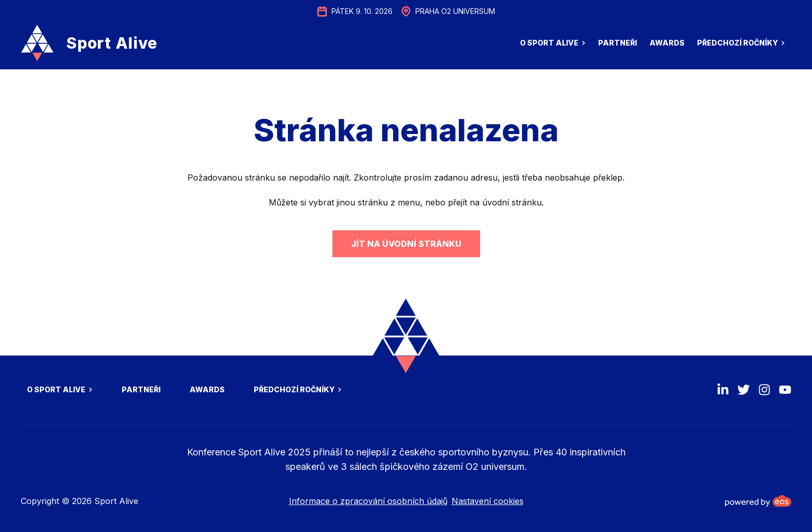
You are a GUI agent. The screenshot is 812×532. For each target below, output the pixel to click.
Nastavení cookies (488, 501)
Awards (667, 43)
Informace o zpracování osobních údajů (368, 501)
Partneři (618, 43)
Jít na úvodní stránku (406, 244)
